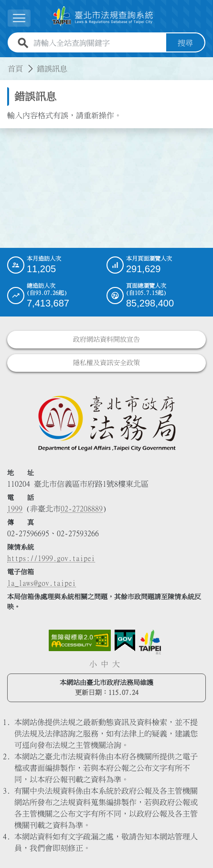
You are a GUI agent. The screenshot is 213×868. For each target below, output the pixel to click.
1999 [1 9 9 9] (15, 509)
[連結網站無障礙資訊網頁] (80, 641)
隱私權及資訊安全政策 (106, 363)
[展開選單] (19, 18)
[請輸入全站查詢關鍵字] (98, 43)
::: (6, 63)
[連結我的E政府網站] (125, 641)
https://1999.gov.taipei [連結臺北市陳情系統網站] (51, 558)
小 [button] (93, 664)
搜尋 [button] (185, 43)
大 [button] (116, 664)
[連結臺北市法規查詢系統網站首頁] (103, 16)
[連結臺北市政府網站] (150, 642)
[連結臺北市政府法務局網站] (106, 423)
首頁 (15, 69)
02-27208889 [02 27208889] (82, 509)
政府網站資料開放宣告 (106, 339)
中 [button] (105, 664)
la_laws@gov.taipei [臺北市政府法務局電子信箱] (42, 583)
